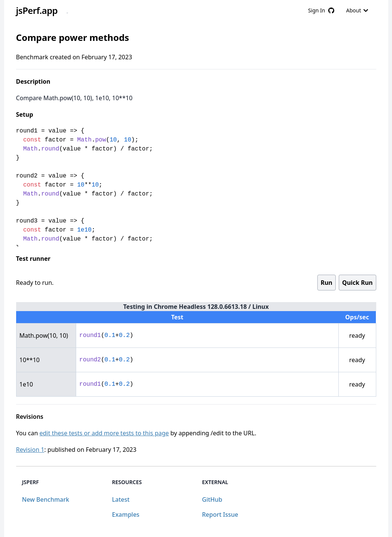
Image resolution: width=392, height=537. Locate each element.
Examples (126, 514)
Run (327, 283)
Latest (121, 499)
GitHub (212, 499)
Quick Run (357, 283)
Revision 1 (30, 450)
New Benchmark (46, 499)
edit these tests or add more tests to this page (104, 433)
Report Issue (220, 514)
